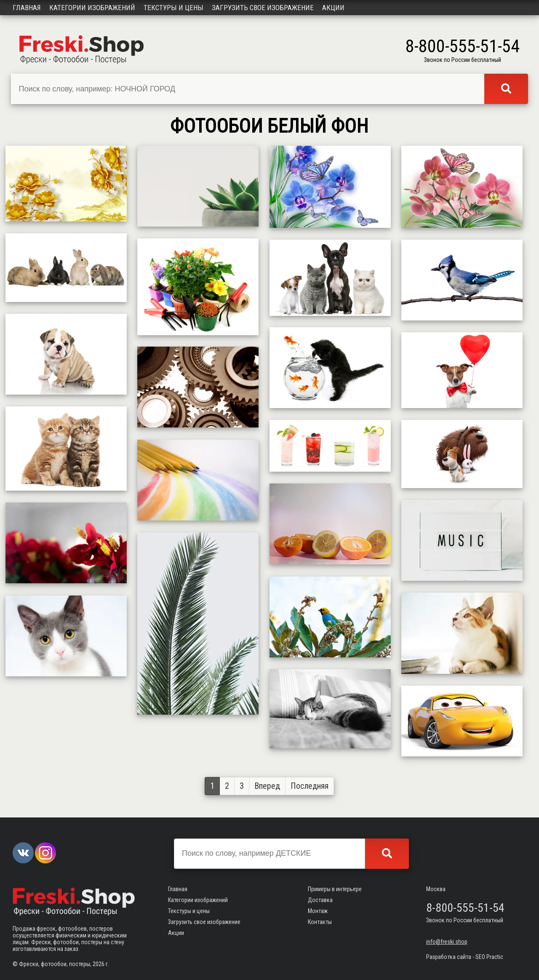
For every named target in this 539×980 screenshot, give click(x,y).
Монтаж (318, 911)
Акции (333, 8)
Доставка (320, 900)
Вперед (267, 786)
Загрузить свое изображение (263, 8)
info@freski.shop (447, 942)
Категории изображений (92, 8)
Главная (27, 8)
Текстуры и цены (173, 8)
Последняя (310, 786)
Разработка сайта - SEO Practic (465, 957)
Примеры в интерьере (335, 889)
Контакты (320, 922)
